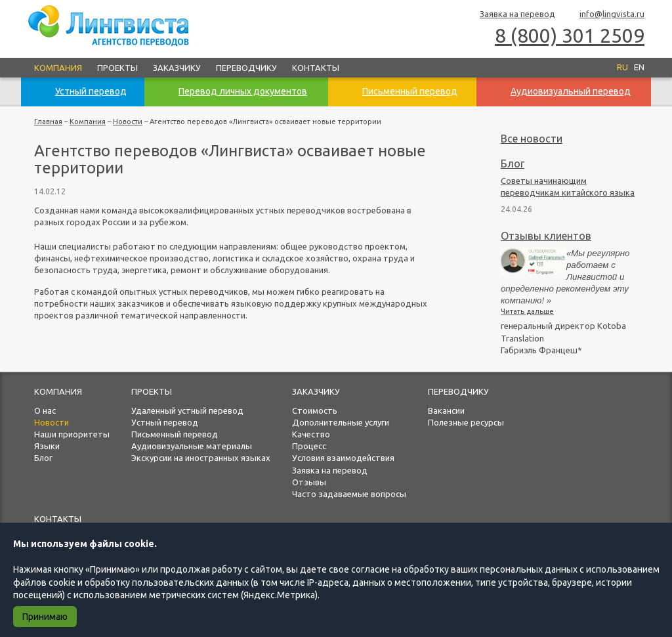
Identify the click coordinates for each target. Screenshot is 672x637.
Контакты (316, 68)
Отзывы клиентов (546, 236)
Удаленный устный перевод (187, 410)
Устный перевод (165, 422)
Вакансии (446, 410)
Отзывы (309, 482)
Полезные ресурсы (466, 422)
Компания (58, 68)
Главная (48, 121)
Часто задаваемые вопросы (349, 494)
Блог (513, 164)
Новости (128, 121)
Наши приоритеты (72, 434)
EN (639, 67)
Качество (311, 434)
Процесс (309, 446)
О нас (45, 410)
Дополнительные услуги (341, 422)
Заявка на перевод (512, 15)
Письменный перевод (175, 434)
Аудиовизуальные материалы (192, 446)
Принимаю (45, 617)
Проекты (117, 68)
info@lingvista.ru (606, 15)
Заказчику (177, 68)
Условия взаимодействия (343, 458)
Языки (47, 446)
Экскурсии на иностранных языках (201, 458)
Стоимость (315, 410)
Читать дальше (527, 311)
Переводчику (246, 68)
